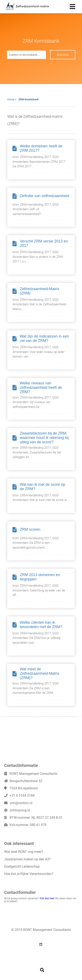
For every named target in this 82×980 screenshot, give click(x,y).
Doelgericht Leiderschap (22, 866)
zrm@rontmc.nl (21, 803)
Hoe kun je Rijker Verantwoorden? (29, 874)
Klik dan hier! (47, 898)
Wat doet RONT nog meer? (24, 852)
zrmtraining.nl (20, 810)
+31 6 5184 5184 (22, 796)
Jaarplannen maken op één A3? (27, 859)
